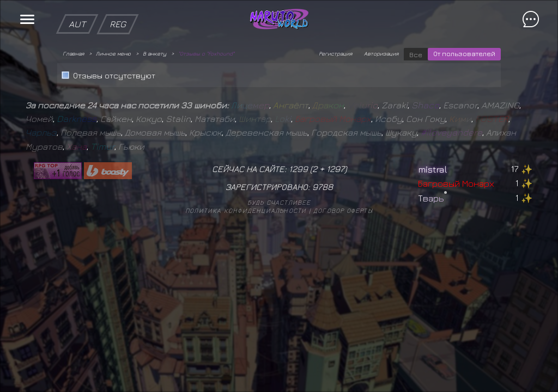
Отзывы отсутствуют (114, 75)
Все (416, 54)
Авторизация (381, 53)
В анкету (154, 53)
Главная (73, 53)
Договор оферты (343, 210)
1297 (335, 169)
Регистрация (335, 53)
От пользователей (464, 53)
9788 (323, 187)
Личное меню (113, 53)
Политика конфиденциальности (246, 210)
